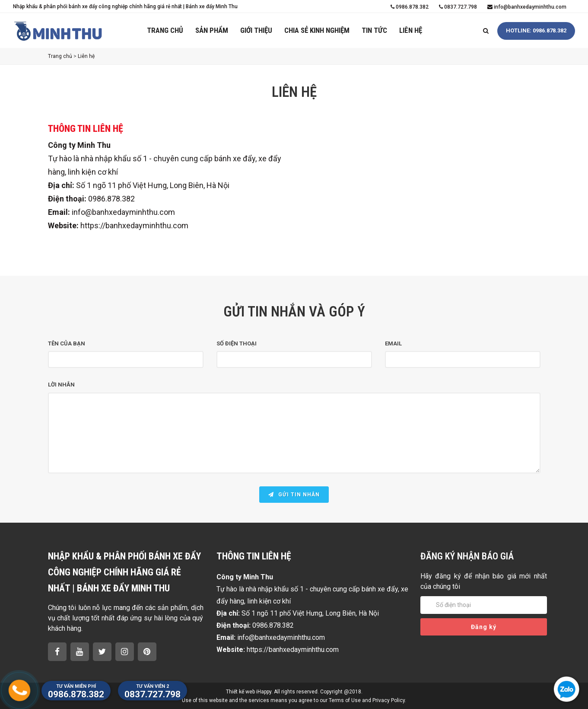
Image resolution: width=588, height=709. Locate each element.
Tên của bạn (67, 343)
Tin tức (374, 30)
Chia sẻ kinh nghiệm (317, 30)
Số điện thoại (237, 343)
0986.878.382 (410, 7)
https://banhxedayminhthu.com (134, 225)
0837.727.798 (458, 7)
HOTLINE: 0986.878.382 (536, 30)
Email (393, 343)
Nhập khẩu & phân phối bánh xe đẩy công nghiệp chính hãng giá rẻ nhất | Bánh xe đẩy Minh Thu (125, 6)
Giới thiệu (256, 30)
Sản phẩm (212, 30)
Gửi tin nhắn (294, 495)
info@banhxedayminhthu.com (527, 7)
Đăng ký (484, 627)
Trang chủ (165, 30)
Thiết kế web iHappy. (249, 692)
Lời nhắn (61, 385)
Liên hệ (411, 30)
